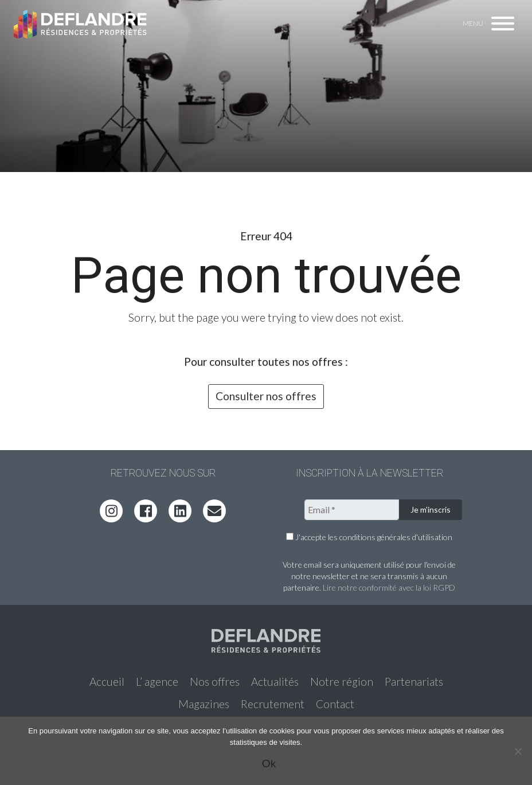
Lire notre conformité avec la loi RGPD (389, 587)
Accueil (107, 681)
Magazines (204, 704)
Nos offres (215, 681)
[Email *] (352, 510)
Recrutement (273, 704)
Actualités (275, 681)
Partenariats (414, 681)
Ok (269, 763)
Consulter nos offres (266, 396)
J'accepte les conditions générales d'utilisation (369, 537)
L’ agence (157, 681)
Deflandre (81, 24)
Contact (335, 704)
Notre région (342, 681)
